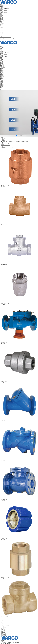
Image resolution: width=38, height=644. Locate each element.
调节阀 (1, 10)
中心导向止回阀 (4, 141)
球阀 (1, 17)
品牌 (1, 48)
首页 (1, 5)
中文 (1, 35)
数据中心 (2, 75)
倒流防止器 (26, 141)
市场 (1, 49)
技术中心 (2, 82)
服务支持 (2, 30)
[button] (36, 114)
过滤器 (1, 16)
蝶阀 (1, 14)
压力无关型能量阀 (4, 11)
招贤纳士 (2, 32)
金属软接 (2, 23)
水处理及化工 (3, 79)
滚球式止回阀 (15, 141)
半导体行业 (2, 77)
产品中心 (2, 7)
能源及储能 (2, 78)
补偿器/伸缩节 (3, 24)
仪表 (1, 26)
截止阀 (1, 18)
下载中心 (2, 81)
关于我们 (2, 6)
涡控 (2, 641)
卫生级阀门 (2, 8)
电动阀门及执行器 (4, 13)
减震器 (1, 28)
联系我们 (2, 33)
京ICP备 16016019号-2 (6, 643)
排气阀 (1, 20)
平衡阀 (1, 12)
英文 (1, 36)
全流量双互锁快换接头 (4, 9)
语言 (1, 34)
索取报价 (2, 87)
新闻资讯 (2, 31)
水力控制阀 (2, 21)
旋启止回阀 (10, 141)
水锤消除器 (2, 25)
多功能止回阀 (20, 141)
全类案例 (2, 74)
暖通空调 (2, 76)
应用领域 (2, 29)
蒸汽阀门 (2, 27)
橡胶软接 (2, 22)
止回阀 (1, 19)
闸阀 (1, 15)
